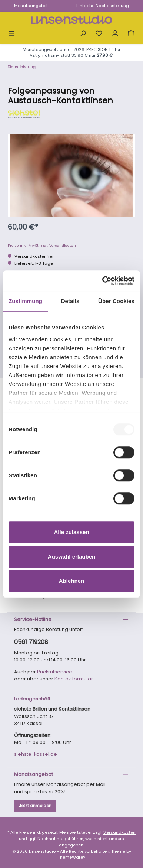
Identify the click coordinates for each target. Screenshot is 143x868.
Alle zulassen (71, 532)
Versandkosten (119, 832)
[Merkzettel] (99, 34)
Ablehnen (71, 581)
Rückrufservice (55, 672)
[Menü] (12, 34)
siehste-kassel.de (36, 754)
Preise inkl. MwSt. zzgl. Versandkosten (42, 245)
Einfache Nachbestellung (103, 6)
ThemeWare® (72, 857)
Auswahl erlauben (71, 557)
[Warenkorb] (131, 34)
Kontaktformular (74, 679)
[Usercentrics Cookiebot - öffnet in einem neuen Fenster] (103, 281)
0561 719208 (31, 642)
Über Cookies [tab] (116, 301)
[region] (71, 175)
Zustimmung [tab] (25, 301)
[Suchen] (83, 34)
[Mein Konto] (115, 34)
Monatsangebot (31, 6)
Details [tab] (70, 301)
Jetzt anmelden (35, 806)
